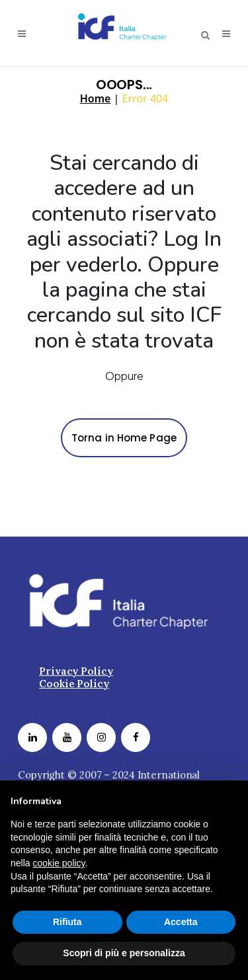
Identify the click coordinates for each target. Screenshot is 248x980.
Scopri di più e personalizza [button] (124, 953)
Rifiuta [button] (67, 922)
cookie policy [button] (59, 863)
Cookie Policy (74, 683)
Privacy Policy (76, 670)
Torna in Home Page (124, 438)
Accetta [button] (181, 922)
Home (96, 98)
